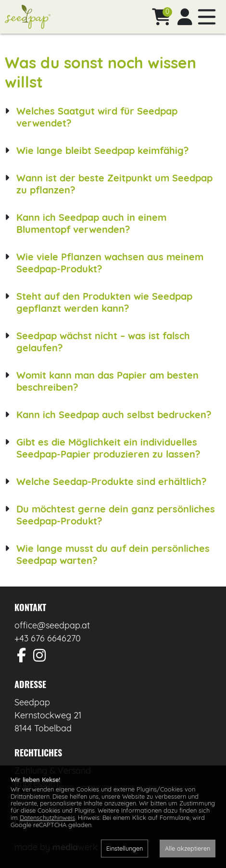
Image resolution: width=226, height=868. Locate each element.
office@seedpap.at (52, 625)
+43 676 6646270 (48, 638)
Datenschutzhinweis (47, 817)
